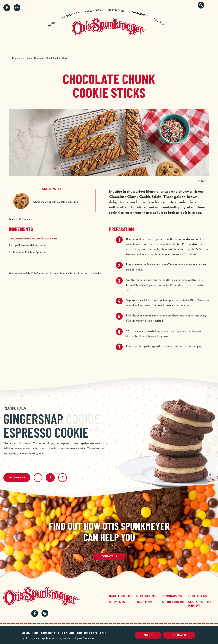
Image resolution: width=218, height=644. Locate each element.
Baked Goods (120, 596)
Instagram (17, 8)
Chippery (55, 202)
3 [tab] (63, 478)
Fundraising (172, 596)
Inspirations (26, 58)
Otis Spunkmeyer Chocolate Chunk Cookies (33, 239)
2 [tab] (50, 478)
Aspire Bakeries (174, 602)
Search (201, 5)
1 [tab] (38, 478)
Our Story (144, 602)
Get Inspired (17, 478)
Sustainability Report (200, 604)
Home (15, 58)
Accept (148, 635)
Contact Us (109, 556)
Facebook (7, 8)
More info (88, 638)
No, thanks (179, 635)
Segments (117, 602)
